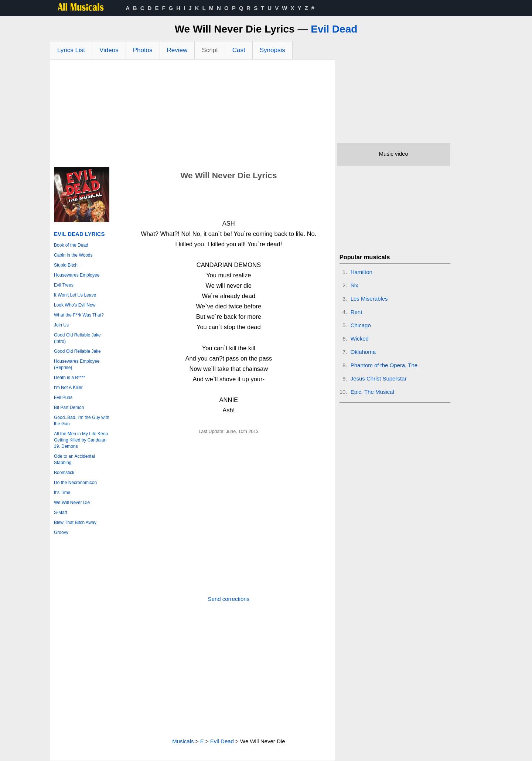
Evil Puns (63, 398)
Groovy (61, 532)
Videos (109, 50)
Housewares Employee (77, 275)
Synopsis (272, 50)
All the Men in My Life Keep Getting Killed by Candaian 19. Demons (81, 440)
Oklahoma (363, 352)
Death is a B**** (69, 378)
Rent (357, 312)
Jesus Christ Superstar (379, 378)
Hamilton (362, 272)
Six (354, 285)
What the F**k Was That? (79, 315)
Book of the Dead (71, 245)
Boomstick (64, 473)
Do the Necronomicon (75, 483)
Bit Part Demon (69, 407)
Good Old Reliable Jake (77, 351)
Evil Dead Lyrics (79, 234)
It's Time (62, 493)
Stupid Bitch (66, 265)
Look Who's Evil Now (75, 305)
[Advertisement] (192, 115)
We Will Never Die (72, 503)
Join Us (61, 325)
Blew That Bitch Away (75, 522)
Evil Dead (334, 29)
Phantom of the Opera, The (384, 365)
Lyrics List (71, 50)
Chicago (361, 325)
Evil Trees (64, 285)
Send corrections (229, 599)
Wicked (360, 339)
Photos (143, 50)
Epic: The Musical (372, 392)
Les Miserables (369, 299)
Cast (239, 50)
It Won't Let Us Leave (75, 295)
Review (177, 50)
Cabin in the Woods (73, 255)
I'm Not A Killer (68, 388)
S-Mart (61, 513)
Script (210, 50)
